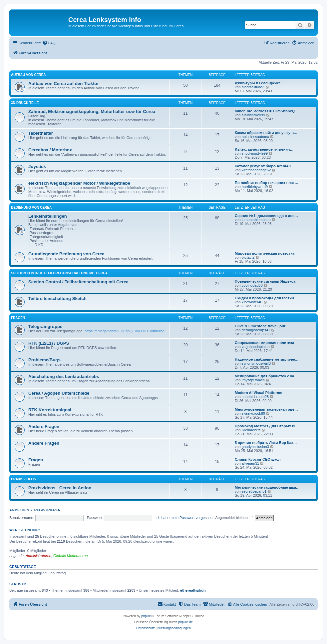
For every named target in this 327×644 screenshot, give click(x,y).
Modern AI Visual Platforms (258, 393)
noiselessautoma (256, 137)
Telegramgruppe (45, 326)
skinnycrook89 (253, 413)
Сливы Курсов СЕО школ (258, 459)
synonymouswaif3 (256, 363)
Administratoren (38, 556)
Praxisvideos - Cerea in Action (60, 488)
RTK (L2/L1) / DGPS (49, 343)
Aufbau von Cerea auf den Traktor (64, 83)
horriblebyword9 (255, 187)
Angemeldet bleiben (234, 518)
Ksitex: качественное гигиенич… (264, 149)
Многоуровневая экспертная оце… (266, 409)
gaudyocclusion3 (255, 447)
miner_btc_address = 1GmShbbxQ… (267, 111)
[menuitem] (49, 43)
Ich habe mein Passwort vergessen (184, 518)
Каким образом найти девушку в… (266, 133)
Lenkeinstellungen (48, 216)
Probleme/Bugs (44, 360)
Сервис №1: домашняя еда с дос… (266, 216)
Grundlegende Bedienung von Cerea (66, 254)
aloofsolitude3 (253, 87)
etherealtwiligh (193, 590)
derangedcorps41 (256, 330)
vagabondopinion (256, 347)
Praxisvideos (23, 479)
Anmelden (19, 510)
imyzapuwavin (253, 380)
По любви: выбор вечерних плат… (267, 183)
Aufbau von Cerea (28, 75)
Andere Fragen (44, 426)
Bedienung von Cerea (31, 207)
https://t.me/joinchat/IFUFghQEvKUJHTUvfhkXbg (125, 331)
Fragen (18, 318)
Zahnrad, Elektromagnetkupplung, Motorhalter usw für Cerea (92, 111)
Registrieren (47, 510)
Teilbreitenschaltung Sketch (57, 298)
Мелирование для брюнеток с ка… (266, 376)
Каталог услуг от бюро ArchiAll (263, 166)
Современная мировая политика (264, 343)
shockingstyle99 (255, 153)
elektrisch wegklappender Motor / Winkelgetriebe (79, 183)
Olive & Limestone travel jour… (262, 326)
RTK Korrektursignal (50, 410)
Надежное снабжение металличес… (267, 359)
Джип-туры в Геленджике (258, 83)
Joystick (37, 166)
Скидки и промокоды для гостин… (266, 298)
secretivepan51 (254, 491)
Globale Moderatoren (70, 556)
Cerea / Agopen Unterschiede (59, 393)
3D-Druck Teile (25, 103)
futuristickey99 (253, 115)
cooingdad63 (252, 285)
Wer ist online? (25, 530)
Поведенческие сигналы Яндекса (265, 281)
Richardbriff (251, 430)
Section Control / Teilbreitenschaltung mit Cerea (59, 273)
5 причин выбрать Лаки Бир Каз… (266, 443)
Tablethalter (41, 133)
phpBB (146, 616)
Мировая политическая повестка (265, 253)
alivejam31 (251, 463)
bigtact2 (248, 257)
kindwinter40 (252, 302)
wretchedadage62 (256, 170)
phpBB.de (185, 622)
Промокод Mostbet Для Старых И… (267, 426)
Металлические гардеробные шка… (267, 487)
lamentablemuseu (256, 220)
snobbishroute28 (255, 397)
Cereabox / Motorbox (50, 150)
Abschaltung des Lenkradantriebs (64, 376)
